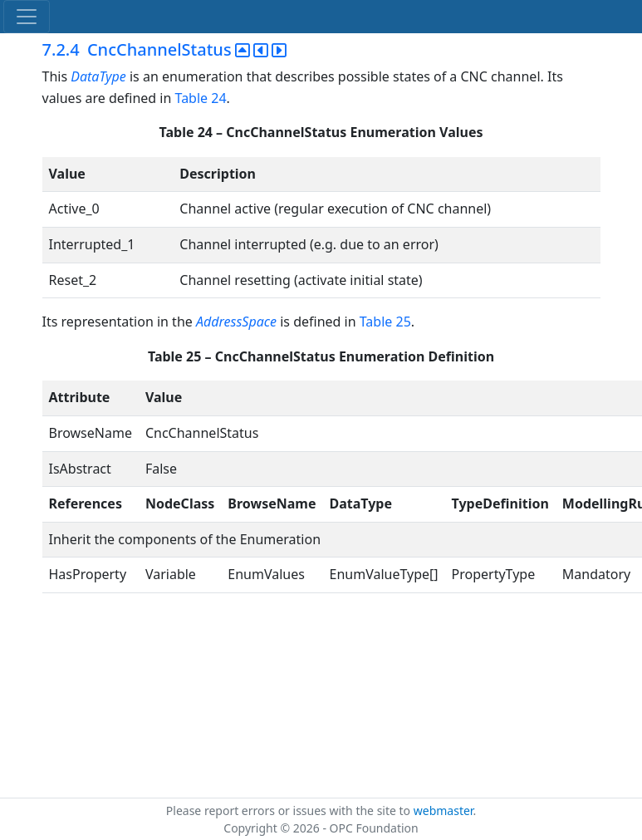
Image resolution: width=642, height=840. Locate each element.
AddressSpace (236, 322)
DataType (98, 76)
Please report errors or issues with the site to (290, 811)
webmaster (444, 811)
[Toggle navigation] (27, 17)
